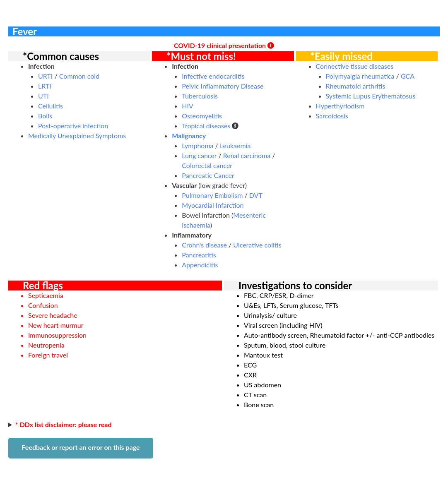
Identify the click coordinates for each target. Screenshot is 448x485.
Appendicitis (200, 265)
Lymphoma (198, 145)
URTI (45, 76)
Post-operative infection (73, 126)
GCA (408, 76)
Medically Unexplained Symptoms (77, 136)
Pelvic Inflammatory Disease (223, 86)
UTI (43, 96)
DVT (256, 195)
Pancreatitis (199, 255)
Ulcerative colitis (257, 245)
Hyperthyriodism (340, 106)
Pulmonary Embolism (212, 195)
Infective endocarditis (213, 76)
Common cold (79, 76)
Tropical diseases (206, 126)
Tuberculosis (200, 96)
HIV (188, 106)
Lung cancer (199, 155)
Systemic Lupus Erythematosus (371, 96)
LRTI (45, 86)
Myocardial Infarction (213, 205)
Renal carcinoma (247, 155)
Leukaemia (235, 145)
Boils (45, 116)
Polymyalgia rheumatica (360, 76)
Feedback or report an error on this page (81, 447)
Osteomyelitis (202, 116)
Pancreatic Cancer (208, 175)
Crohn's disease (204, 245)
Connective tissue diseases (355, 66)
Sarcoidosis (332, 116)
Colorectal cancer (207, 165)
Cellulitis (51, 106)
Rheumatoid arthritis (356, 86)
